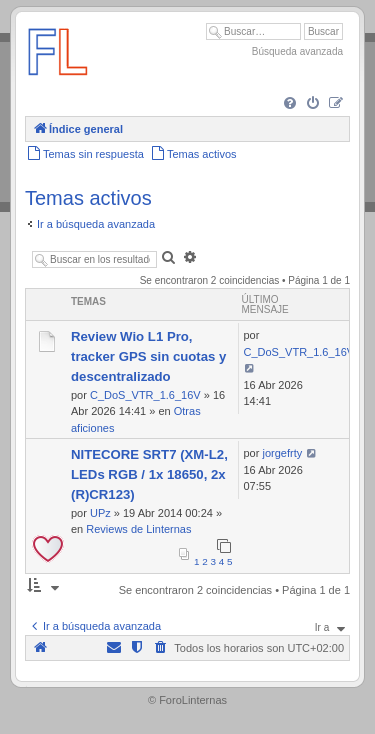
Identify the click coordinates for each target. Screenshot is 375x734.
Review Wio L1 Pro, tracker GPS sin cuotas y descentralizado (148, 356)
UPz (100, 513)
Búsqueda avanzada (297, 51)
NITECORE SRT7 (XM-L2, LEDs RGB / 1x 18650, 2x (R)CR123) (149, 474)
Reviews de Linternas (138, 529)
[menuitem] (290, 104)
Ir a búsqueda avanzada (96, 224)
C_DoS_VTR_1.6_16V (145, 395)
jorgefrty (282, 453)
